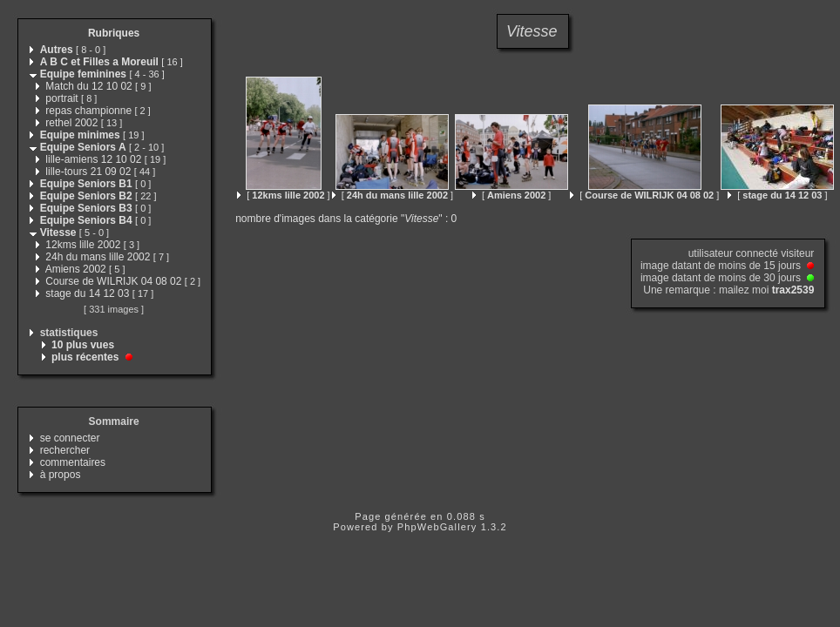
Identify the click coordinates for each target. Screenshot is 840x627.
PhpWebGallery (437, 527)
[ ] (283, 195)
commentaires (73, 462)
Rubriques (114, 33)
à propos (61, 475)
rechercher (65, 450)
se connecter (70, 438)
